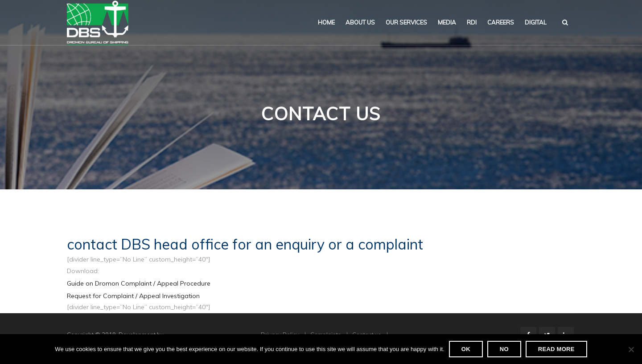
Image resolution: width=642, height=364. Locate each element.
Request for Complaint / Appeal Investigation (133, 296)
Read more (556, 349)
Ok (466, 349)
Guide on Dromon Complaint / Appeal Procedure (139, 283)
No (504, 349)
